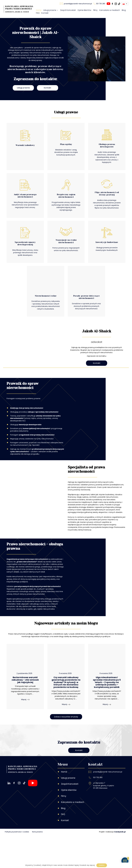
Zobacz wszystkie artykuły (66, 761)
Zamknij (102, 865)
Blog (124, 11)
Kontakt (45, 14)
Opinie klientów (84, 11)
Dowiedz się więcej (87, 865)
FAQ (38, 14)
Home (39, 11)
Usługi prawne (51, 11)
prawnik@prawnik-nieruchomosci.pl (108, 805)
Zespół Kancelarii (68, 11)
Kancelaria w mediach (110, 11)
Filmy (95, 11)
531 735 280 (98, 811)
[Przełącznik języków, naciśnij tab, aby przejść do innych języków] (125, 5)
